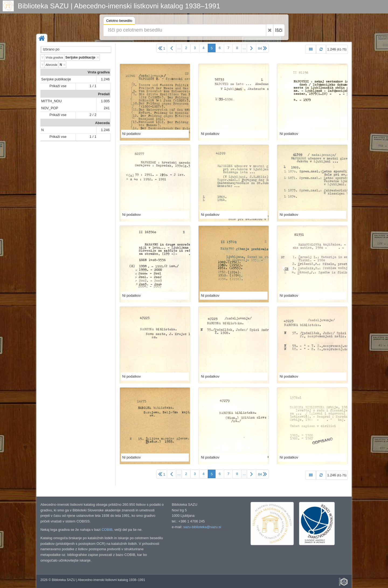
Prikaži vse (58, 86)
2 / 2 (93, 115)
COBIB (107, 530)
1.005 (105, 101)
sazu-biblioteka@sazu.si (202, 527)
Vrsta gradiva (99, 72)
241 (107, 108)
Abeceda (102, 123)
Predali (104, 94)
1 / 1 (93, 86)
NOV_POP (50, 108)
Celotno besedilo (119, 21)
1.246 (105, 79)
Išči (279, 30)
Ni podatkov (132, 134)
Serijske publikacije (56, 79)
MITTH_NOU (51, 101)
